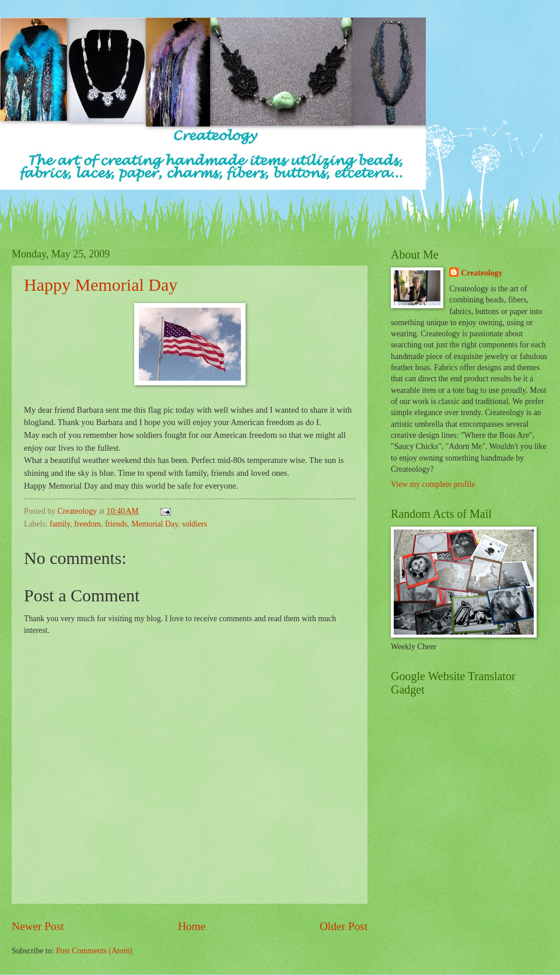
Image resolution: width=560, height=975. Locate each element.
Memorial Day (155, 524)
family (60, 524)
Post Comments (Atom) (94, 951)
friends (116, 524)
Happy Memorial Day (101, 285)
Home (192, 926)
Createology (482, 273)
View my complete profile (433, 484)
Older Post (344, 926)
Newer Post (38, 926)
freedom (87, 524)
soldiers (195, 524)
